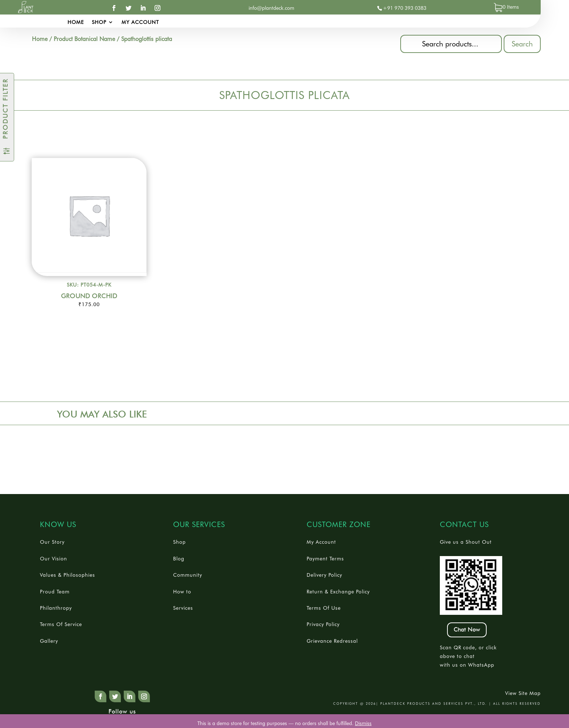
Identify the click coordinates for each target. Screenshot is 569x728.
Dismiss (363, 723)
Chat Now (467, 630)
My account (140, 22)
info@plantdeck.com (271, 8)
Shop (99, 22)
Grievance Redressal (332, 641)
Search (522, 44)
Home (76, 22)
